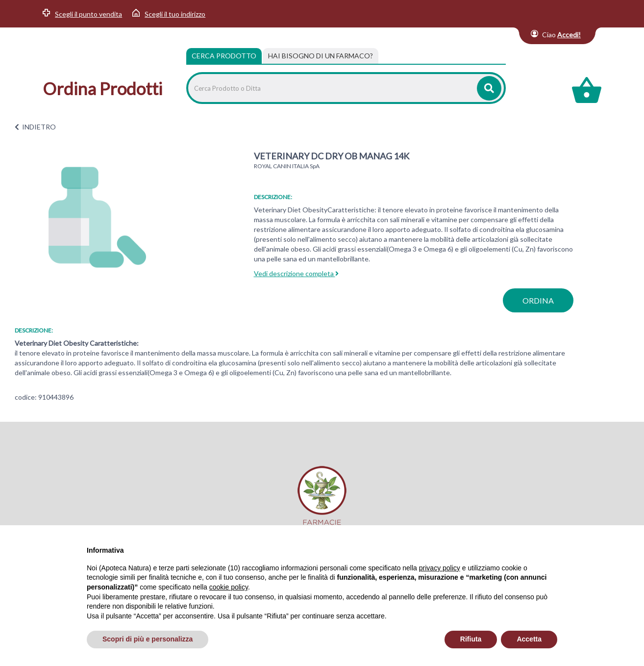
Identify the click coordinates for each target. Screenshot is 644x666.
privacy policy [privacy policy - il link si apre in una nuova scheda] (440, 568)
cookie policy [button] (229, 587)
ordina (538, 300)
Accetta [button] (529, 639)
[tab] (321, 56)
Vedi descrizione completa (296, 273)
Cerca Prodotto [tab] (224, 56)
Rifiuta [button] (471, 639)
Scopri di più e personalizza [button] (148, 639)
